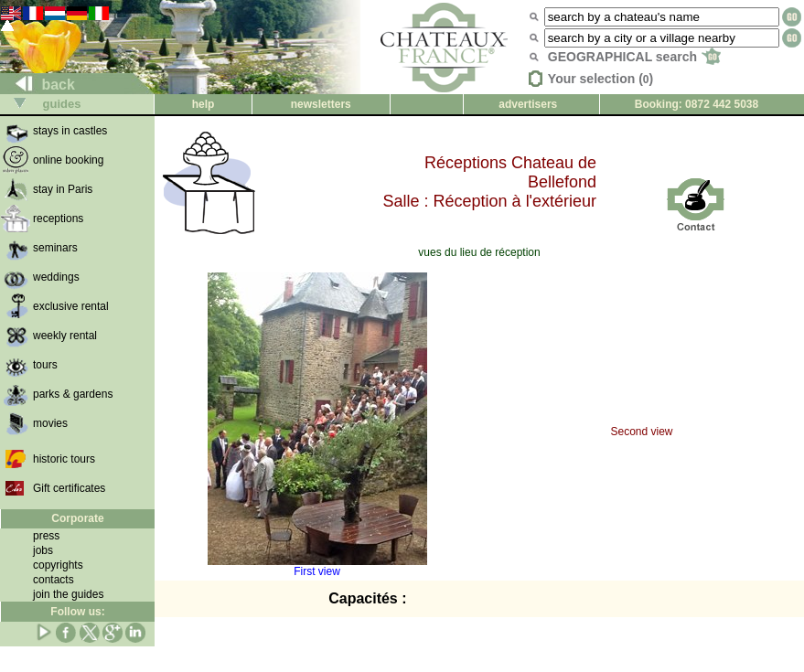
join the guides (68, 594)
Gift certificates (69, 488)
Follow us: (77, 612)
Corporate (77, 518)
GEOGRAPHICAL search (634, 57)
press (46, 536)
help (204, 104)
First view (317, 566)
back (38, 85)
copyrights (58, 565)
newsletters (321, 104)
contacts (54, 580)
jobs (43, 550)
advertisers (528, 104)
